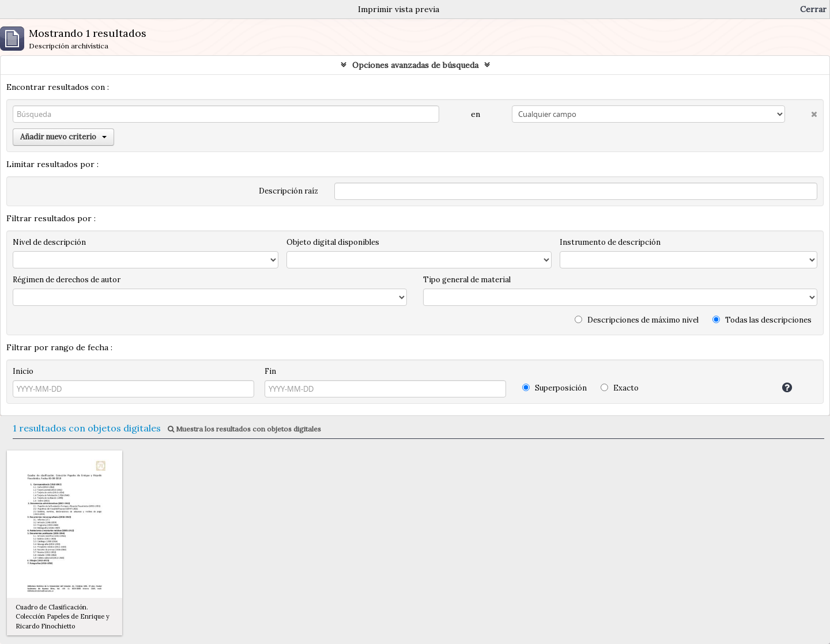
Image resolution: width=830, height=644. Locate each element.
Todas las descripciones (762, 320)
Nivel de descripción (49, 242)
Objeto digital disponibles (333, 242)
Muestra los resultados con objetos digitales (244, 429)
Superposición (554, 388)
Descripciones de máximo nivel (637, 320)
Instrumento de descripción (610, 242)
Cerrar (813, 9)
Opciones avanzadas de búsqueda (415, 65)
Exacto (620, 388)
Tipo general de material (467, 280)
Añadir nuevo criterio (63, 137)
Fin (270, 371)
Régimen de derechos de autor (67, 280)
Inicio (23, 371)
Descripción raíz (288, 191)
